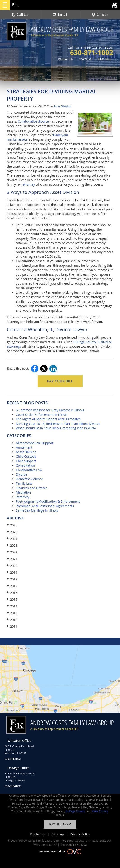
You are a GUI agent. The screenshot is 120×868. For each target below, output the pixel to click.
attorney (29, 184)
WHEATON (66, 59)
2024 (12, 539)
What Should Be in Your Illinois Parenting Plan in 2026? (56, 428)
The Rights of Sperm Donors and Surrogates (48, 419)
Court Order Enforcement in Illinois (42, 415)
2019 (12, 572)
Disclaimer (38, 834)
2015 (12, 599)
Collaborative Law (29, 470)
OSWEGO (86, 59)
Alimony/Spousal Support (35, 443)
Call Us (20, 14)
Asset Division (62, 106)
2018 (12, 579)
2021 (12, 559)
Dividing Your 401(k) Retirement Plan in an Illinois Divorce (58, 424)
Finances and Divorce (32, 488)
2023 (12, 545)
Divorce (22, 474)
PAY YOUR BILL (60, 381)
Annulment (24, 447)
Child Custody (26, 456)
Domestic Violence (30, 479)
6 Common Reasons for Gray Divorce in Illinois (50, 410)
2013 (12, 613)
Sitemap (58, 834)
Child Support (26, 461)
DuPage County (75, 811)
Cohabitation (26, 465)
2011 (12, 626)
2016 (12, 593)
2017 (12, 586)
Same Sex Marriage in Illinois (37, 510)
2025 (12, 532)
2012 (12, 620)
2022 (12, 552)
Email (60, 14)
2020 (12, 566)
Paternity (23, 497)
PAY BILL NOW (60, 824)
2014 (12, 606)
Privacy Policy (80, 834)
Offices (100, 14)
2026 (12, 525)
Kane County (100, 811)
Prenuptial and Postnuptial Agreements (45, 506)
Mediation (24, 492)
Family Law (24, 483)
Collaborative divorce (33, 121)
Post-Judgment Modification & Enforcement (48, 501)
